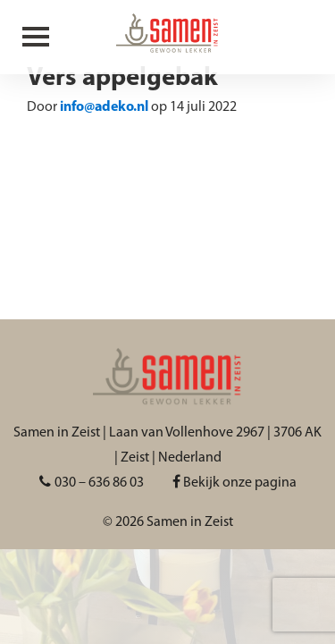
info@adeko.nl (104, 107)
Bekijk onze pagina (234, 483)
